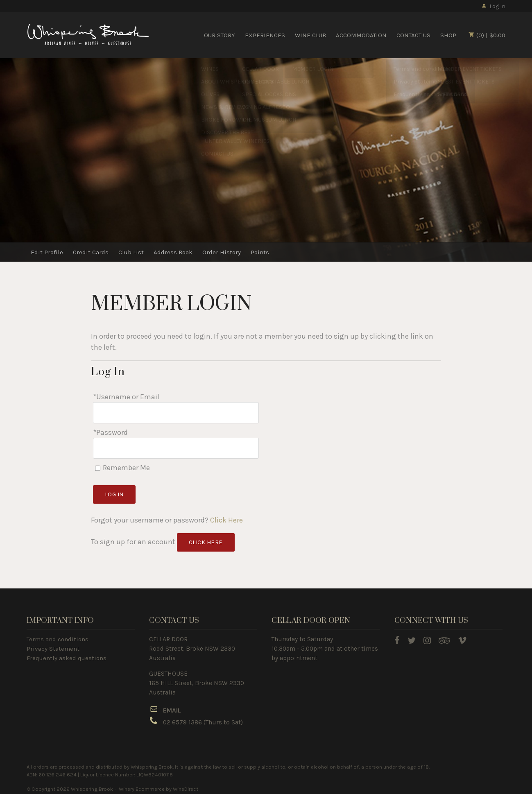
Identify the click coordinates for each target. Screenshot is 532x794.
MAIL (174, 707)
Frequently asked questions (67, 654)
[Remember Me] (98, 464)
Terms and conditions (58, 635)
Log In (493, 6)
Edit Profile (47, 252)
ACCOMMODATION (361, 35)
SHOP (448, 35)
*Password (110, 430)
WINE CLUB (310, 35)
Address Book (173, 252)
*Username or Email (126, 397)
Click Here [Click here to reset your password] (226, 516)
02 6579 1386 (182, 719)
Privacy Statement (53, 645)
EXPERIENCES (265, 35)
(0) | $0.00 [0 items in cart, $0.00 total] (487, 35)
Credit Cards (91, 252)
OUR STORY (220, 35)
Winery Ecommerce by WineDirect (158, 785)
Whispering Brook (88, 35)
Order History (222, 252)
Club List (131, 252)
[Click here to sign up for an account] (206, 539)
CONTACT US (413, 35)
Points (260, 252)
